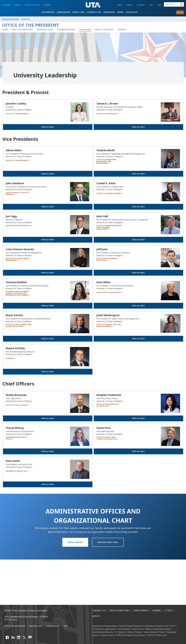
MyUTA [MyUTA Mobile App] (96, 616)
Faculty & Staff (33, 5)
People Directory (119, 610)
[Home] (5, 30)
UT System (120, 632)
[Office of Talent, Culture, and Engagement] (110, 361)
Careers (156, 610)
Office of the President (10, 19)
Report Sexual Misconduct (159, 629)
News (120, 12)
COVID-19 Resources (157, 635)
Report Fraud (107, 635)
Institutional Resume (103, 632)
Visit (151, 5)
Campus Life (94, 12)
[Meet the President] (22, 30)
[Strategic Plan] (45, 30)
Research (109, 12)
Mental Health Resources (131, 626)
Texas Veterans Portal (154, 632)
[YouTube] (30, 637)
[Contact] (122, 30)
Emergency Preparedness (105, 626)
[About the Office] (104, 30)
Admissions (63, 12)
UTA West (141, 5)
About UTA (78, 12)
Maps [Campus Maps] (120, 5)
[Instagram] (19, 637)
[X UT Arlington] (24, 637)
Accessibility (124, 629)
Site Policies (138, 629)
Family (18, 5)
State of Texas (134, 632)
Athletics (132, 12)
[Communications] (66, 30)
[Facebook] (7, 637)
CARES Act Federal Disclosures (130, 635)
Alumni (47, 5)
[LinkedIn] (13, 637)
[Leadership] (85, 30)
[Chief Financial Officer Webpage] (19, 229)
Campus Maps (141, 610)
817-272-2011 (11, 620)
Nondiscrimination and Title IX (161, 626)
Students (7, 5)
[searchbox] (172, 4)
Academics (48, 12)
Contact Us (99, 610)
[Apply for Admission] (15, 626)
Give (160, 5)
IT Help (169, 610)
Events (130, 5)
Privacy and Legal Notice (104, 629)
